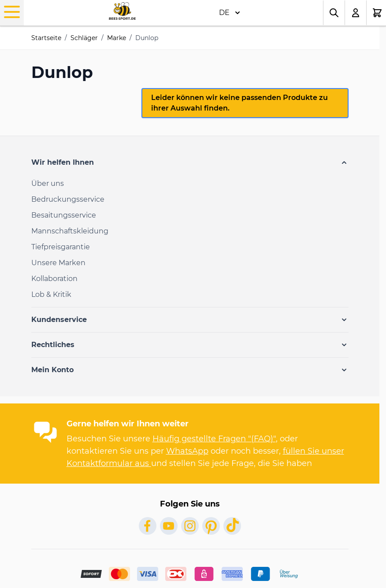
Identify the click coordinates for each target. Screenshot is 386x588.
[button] (190, 163)
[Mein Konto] (356, 13)
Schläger (84, 38)
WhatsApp (187, 451)
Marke (117, 38)
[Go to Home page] (122, 11)
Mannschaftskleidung (70, 231)
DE (230, 13)
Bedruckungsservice (68, 199)
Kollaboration (54, 279)
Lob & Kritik (51, 294)
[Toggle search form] (334, 13)
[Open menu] (12, 12)
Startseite (46, 38)
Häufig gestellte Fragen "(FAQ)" (214, 439)
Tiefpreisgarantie (61, 247)
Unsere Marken (58, 263)
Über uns (48, 183)
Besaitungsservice (64, 215)
